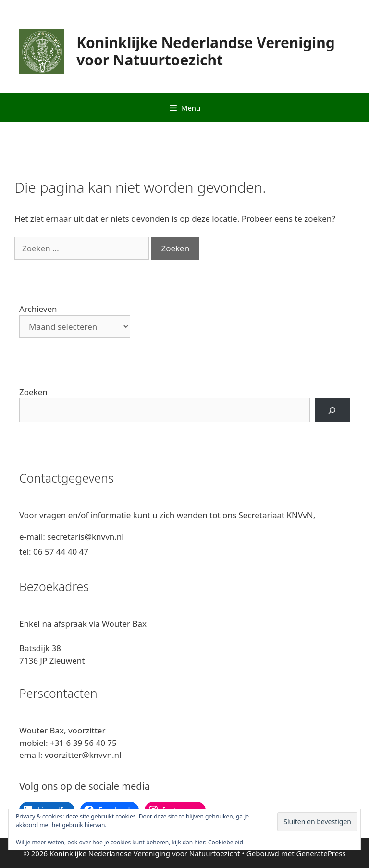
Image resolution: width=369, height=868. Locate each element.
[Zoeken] (332, 410)
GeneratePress (321, 853)
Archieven (38, 309)
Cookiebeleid (226, 842)
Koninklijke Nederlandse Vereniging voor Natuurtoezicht (206, 51)
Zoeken (33, 392)
